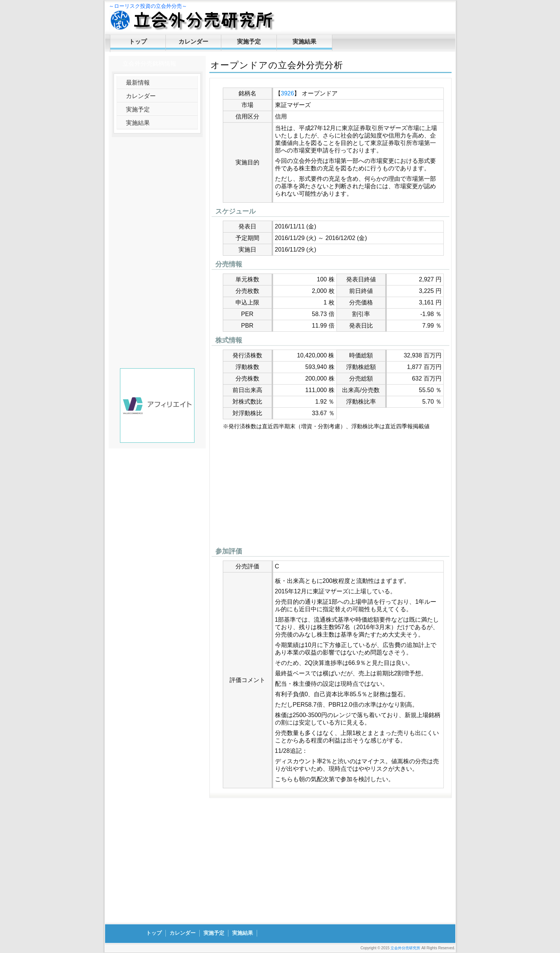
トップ (138, 42)
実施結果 (304, 42)
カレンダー (193, 42)
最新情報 (138, 83)
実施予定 (249, 42)
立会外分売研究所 (405, 948)
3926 (288, 93)
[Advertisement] (330, 490)
